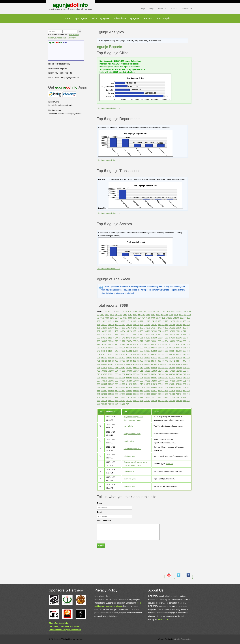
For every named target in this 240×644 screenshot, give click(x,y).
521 (177, 371)
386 (159, 354)
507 (127, 371)
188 (102, 331)
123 (149, 321)
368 (188, 351)
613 (134, 384)
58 (147, 315)
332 (152, 348)
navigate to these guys (132, 434)
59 (149, 315)
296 (116, 344)
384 (152, 354)
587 (134, 381)
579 (106, 381)
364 (174, 351)
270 (116, 341)
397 (106, 358)
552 (102, 378)
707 (99, 397)
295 (113, 344)
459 (142, 364)
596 (167, 381)
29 (167, 311)
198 (138, 331)
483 (134, 368)
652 (181, 388)
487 (149, 368)
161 (99, 328)
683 (106, 394)
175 (149, 328)
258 (167, 338)
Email (100, 512)
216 (109, 334)
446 (188, 361)
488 (152, 368)
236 (181, 334)
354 (138, 351)
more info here (129, 426)
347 (113, 351)
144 (131, 325)
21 (146, 311)
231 (163, 334)
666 (138, 391)
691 (134, 394)
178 (159, 328)
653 (184, 388)
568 (159, 378)
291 (99, 344)
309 (163, 344)
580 (109, 381)
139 (113, 325)
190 (109, 331)
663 (127, 391)
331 (149, 348)
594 (159, 381)
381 (142, 354)
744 (138, 401)
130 (174, 321)
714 (124, 397)
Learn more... (164, 619)
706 (188, 394)
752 (167, 401)
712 (116, 397)
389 (170, 354)
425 (113, 361)
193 (120, 331)
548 (181, 374)
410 (152, 358)
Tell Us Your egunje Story (59, 64)
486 (145, 368)
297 (120, 344)
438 (159, 361)
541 (156, 374)
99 (157, 318)
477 (113, 368)
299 (127, 344)
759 (99, 404)
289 (184, 341)
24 (154, 311)
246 (124, 338)
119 (134, 321)
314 (181, 344)
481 (127, 368)
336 (167, 348)
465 (163, 364)
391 (177, 354)
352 (131, 351)
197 (134, 331)
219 (120, 334)
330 (145, 348)
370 (102, 354)
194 (124, 331)
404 (131, 358)
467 (170, 364)
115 (120, 321)
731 (184, 397)
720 (145, 397)
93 (142, 318)
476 (109, 368)
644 (152, 388)
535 (134, 374)
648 (167, 388)
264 (188, 338)
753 (170, 401)
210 (181, 331)
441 (170, 361)
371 (106, 354)
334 (159, 348)
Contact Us (187, 8)
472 (188, 364)
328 (138, 348)
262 (181, 338)
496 (181, 368)
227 (149, 334)
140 (116, 325)
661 (120, 391)
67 (170, 315)
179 (163, 328)
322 (116, 348)
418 (181, 358)
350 (124, 351)
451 (113, 364)
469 (177, 364)
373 (113, 354)
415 (170, 358)
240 (102, 338)
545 (170, 374)
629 (99, 388)
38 (190, 311)
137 (106, 325)
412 (159, 358)
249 (134, 338)
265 (99, 341)
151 (156, 325)
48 (121, 315)
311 (170, 344)
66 (167, 315)
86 (124, 318)
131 (177, 321)
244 (116, 338)
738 (116, 401)
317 (99, 348)
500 (102, 371)
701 (170, 394)
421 (99, 361)
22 (149, 311)
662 (124, 391)
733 (99, 401)
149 (149, 325)
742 (131, 401)
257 (163, 338)
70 (177, 315)
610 (124, 384)
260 (174, 338)
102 (167, 318)
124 (152, 321)
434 (145, 361)
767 (127, 404)
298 (124, 344)
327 (134, 348)
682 (102, 394)
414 (167, 358)
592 (152, 381)
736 (109, 401)
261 (177, 338)
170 (131, 328)
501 (106, 371)
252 (145, 338)
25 (157, 311)
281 (156, 341)
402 (124, 358)
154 (167, 325)
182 (174, 328)
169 (127, 328)
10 (118, 311)
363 (170, 351)
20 (144, 311)
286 (174, 341)
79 (106, 318)
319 (106, 348)
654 (188, 388)
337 (170, 348)
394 (188, 354)
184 (181, 328)
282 (159, 341)
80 (108, 318)
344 (102, 351)
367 (184, 351)
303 (142, 344)
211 (184, 331)
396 (102, 358)
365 (177, 351)
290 (188, 341)
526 (102, 374)
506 (124, 371)
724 (159, 397)
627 (184, 384)
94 (144, 318)
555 (113, 378)
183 (177, 328)
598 (174, 381)
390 (174, 354)
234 (174, 334)
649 (170, 388)
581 (113, 381)
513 (149, 371)
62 (157, 315)
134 (188, 321)
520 (174, 371)
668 (145, 391)
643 (149, 388)
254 (152, 338)
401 (120, 358)
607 (113, 384)
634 (116, 388)
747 (149, 401)
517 (163, 371)
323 (120, 348)
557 (120, 378)
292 (102, 344)
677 (177, 391)
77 (101, 318)
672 (159, 391)
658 (109, 391)
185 (184, 328)
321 (113, 348)
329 (142, 348)
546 (174, 374)
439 (163, 361)
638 (131, 388)
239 (99, 338)
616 (145, 384)
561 (134, 378)
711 (113, 397)
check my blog (129, 441)
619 (156, 384)
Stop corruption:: (164, 18)
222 (131, 334)
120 (138, 321)
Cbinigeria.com (55, 110)
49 (124, 315)
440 (167, 361)
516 (159, 371)
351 (127, 351)
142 (124, 325)
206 (167, 331)
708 (102, 397)
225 (142, 334)
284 (167, 341)
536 (138, 374)
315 (184, 344)
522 (181, 371)
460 (145, 364)
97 (152, 318)
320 (109, 348)
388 (167, 354)
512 (145, 371)
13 (126, 311)
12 (123, 311)
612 (131, 384)
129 (170, 321)
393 (184, 354)
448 (102, 364)
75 (190, 315)
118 (131, 321)
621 (163, 384)
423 (106, 361)
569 (163, 378)
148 (145, 325)
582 (116, 381)
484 (138, 368)
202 (152, 331)
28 (164, 311)
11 (121, 311)
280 (152, 341)
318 (102, 348)
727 (170, 397)
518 (167, 371)
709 (106, 397)
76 (98, 318)
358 (152, 351)
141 (120, 325)
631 (106, 388)
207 (170, 331)
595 (163, 381)
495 (177, 368)
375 (120, 354)
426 (116, 361)
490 (159, 368)
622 (167, 384)
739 (120, 401)
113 (113, 321)
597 (170, 381)
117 (127, 321)
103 (171, 318)
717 (134, 397)
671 (156, 391)
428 (124, 361)
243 (113, 338)
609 (120, 384)
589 (142, 381)
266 (102, 341)
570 (167, 378)
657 (106, 391)
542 (159, 374)
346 (109, 351)
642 (145, 388)
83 (116, 318)
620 (159, 384)
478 (116, 368)
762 (109, 404)
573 (177, 378)
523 (184, 371)
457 (134, 364)
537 (142, 374)
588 (138, 381)
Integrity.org (53, 102)
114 (116, 321)
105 (178, 318)
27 (162, 311)
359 (156, 351)
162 (102, 328)
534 (131, 374)
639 (134, 388)
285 (170, 341)
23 (151, 311)
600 (181, 381)
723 (156, 397)
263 (184, 338)
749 (156, 401)
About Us (162, 8)
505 (120, 371)
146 (138, 325)
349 (120, 351)
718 (138, 397)
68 (172, 315)
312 (174, 344)
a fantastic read (129, 456)
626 (181, 384)
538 (145, 374)
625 (177, 384)
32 (174, 311)
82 (113, 318)
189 (106, 331)
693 (142, 394)
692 (138, 394)
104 (174, 318)
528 (109, 374)
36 (185, 311)
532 (124, 374)
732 (188, 397)
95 (147, 318)
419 (184, 358)
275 (134, 341)
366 (181, 351)
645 (156, 388)
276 (138, 341)
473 (99, 368)
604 (102, 384)
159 (184, 325)
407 (142, 358)
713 (120, 397)
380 (138, 354)
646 (159, 388)
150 (152, 325)
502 (109, 371)
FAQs (142, 8)
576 (188, 378)
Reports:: (149, 18)
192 (116, 331)
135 (99, 325)
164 (109, 328)
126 (159, 321)
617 (149, 384)
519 (170, 371)
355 (142, 351)
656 (102, 391)
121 (142, 321)
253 (149, 338)
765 (120, 404)
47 (119, 315)
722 (152, 397)
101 (163, 318)
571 (170, 378)
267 (106, 341)
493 (170, 368)
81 (111, 318)
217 (113, 334)
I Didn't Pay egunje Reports (60, 73)
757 (184, 401)
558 (124, 378)
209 (177, 331)
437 (156, 361)
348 (116, 351)
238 (188, 334)
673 (163, 391)
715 (127, 397)
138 (109, 325)
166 (116, 328)
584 (124, 381)
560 (131, 378)
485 (142, 368)
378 (131, 354)
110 (102, 321)
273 (127, 341)
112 (109, 321)
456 (131, 364)
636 (124, 388)
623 (170, 384)
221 (127, 334)
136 (102, 325)
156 (174, 325)
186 (188, 328)
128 (167, 321)
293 (106, 344)
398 (109, 358)
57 (144, 315)
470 (181, 364)
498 (188, 368)
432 (138, 361)
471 (184, 364)
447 (99, 364)
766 (124, 404)
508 (131, 371)
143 (127, 325)
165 (113, 328)
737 (113, 401)
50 (126, 315)
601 (184, 381)
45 (113, 315)
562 (138, 378)
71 (180, 315)
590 (145, 381)
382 (145, 354)
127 (163, 321)
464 (159, 364)
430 (131, 361)
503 (113, 371)
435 (149, 361)
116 (124, 321)
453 (120, 364)
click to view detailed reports (109, 108)
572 (174, 378)
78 (103, 318)
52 (131, 315)
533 (127, 374)
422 (102, 361)
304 (145, 344)
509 (134, 371)
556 (116, 378)
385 (156, 354)
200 (145, 331)
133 (184, 321)
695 (149, 394)
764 (116, 404)
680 (188, 391)
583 (120, 381)
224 (138, 334)
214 (102, 334)
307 (156, 344)
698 (159, 394)
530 (116, 374)
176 (152, 328)
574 (181, 378)
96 (149, 318)
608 (116, 384)
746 (145, 401)
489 (156, 368)
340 (181, 348)
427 (120, 361)
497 (184, 368)
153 (163, 325)
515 (156, 371)
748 (152, 401)
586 (131, 381)
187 (99, 331)
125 (156, 321)
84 (119, 318)
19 (141, 311)
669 (149, 391)
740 (124, 401)
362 (167, 351)
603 (99, 384)
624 (174, 384)
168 (124, 328)
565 (149, 378)
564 (145, 378)
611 (127, 384)
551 (99, 378)
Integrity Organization (182, 639)
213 (99, 334)
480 (124, 368)
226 (145, 334)
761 (106, 404)
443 (177, 361)
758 (188, 401)
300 (131, 344)
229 (156, 334)
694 (145, 394)
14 (128, 311)
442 (174, 361)
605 (106, 384)
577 (99, 381)
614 (138, 384)
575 (184, 378)
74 (188, 315)
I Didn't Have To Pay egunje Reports (64, 78)
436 (152, 361)
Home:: (68, 18)
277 (142, 341)
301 (134, 344)
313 (177, 344)
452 (116, 364)
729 (177, 397)
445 (184, 361)
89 (131, 318)
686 (116, 394)
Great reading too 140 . (132, 449)
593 (156, 381)
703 (177, 394)
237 (184, 334)
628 (188, 384)
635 (120, 388)
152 (159, 325)
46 (116, 315)
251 (142, 338)
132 (181, 321)
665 (134, 391)
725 (163, 397)
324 (124, 348)
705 (184, 394)
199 (142, 331)
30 (169, 311)
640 (138, 388)
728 (174, 397)
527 (106, 374)
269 (113, 341)
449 (106, 364)
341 (184, 348)
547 (177, 374)
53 (134, 315)
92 (139, 318)
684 (109, 394)
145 (134, 325)
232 (167, 334)
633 (113, 388)
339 (177, 348)
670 (152, 391)
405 (134, 358)
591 (149, 381)
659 (113, 391)
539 (149, 374)
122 (145, 321)
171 (134, 328)
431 (134, 361)
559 (127, 378)
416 (174, 358)
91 (136, 318)
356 (145, 351)
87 (126, 318)
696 (152, 394)
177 (156, 328)
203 (156, 331)
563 (142, 378)
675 (170, 391)
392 (181, 354)
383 (149, 354)
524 (188, 371)
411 (156, 358)
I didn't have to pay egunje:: (127, 18)
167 (120, 328)
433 (142, 361)
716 (131, 397)
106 (181, 318)
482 (131, 368)
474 (102, 368)
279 (149, 341)
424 (109, 361)
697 (156, 394)
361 (163, 351)
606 (109, 384)
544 (167, 374)
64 (162, 315)
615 (142, 384)
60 (152, 315)
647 (163, 388)
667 (142, 391)
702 (174, 394)
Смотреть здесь (130, 479)
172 (138, 328)
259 (170, 338)
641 (142, 388)
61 (154, 315)
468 (174, 364)
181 (170, 328)
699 (163, 394)
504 (116, 371)
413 (163, 358)
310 (167, 344)
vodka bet (169, 464)
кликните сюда (129, 486)
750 (159, 401)
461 (149, 364)
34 (179, 311)
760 (102, 404)
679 (184, 391)
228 (152, 334)
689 (127, 394)
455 (127, 364)
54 (136, 315)
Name (100, 503)
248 (131, 338)
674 (167, 391)
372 (109, 354)
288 (181, 341)
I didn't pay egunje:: (101, 18)
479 (120, 368)
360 (159, 351)
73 (185, 315)
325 (127, 348)
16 (133, 311)
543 (163, 374)
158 (181, 325)
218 (116, 334)
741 (127, 401)
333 (156, 348)
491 (163, 368)
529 (113, 374)
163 (106, 328)
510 (138, 371)
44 (111, 315)
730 (181, 397)
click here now (129, 471)
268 (109, 341)
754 (174, 401)
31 (172, 311)
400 (116, 358)
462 (152, 364)
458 (138, 364)
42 (106, 315)
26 (159, 311)
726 (167, 397)
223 (134, 334)
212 (188, 331)
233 (170, 334)
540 (152, 374)
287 (177, 341)
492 (167, 368)
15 (131, 311)
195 (127, 331)
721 (149, 397)
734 (102, 401)
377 (127, 354)
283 (163, 341)
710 (109, 397)
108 (189, 318)
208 (174, 331)
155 (170, 325)
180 (167, 328)
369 (99, 354)
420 (188, 358)
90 (134, 318)
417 (177, 358)
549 (184, 374)
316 (188, 344)
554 (109, 378)
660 (116, 391)
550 (188, 374)
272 (124, 341)
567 (156, 378)
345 (106, 351)
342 (188, 348)
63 (159, 315)
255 (156, 338)
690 (131, 394)
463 (156, 364)
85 (121, 318)
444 (181, 361)
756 (181, 401)
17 (136, 311)
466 (167, 364)
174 (145, 328)
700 (167, 394)
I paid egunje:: (82, 18)
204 (159, 331)
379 (134, 354)
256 (159, 338)
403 (127, 358)
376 (124, 354)
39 (98, 315)
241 (106, 338)
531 (120, 374)
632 (109, 388)
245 (120, 338)
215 (106, 334)
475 (106, 368)
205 (163, 331)
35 (182, 311)
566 (152, 378)
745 (142, 401)
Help (151, 8)
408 (145, 358)
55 (139, 315)
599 (177, 381)
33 (177, 311)
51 (129, 315)
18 (139, 311)
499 (99, 371)
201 (149, 331)
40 (101, 315)
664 (131, 391)
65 (164, 315)
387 (163, 354)
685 (113, 394)
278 (145, 341)
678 (181, 391)
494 (174, 368)
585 (127, 381)
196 (131, 331)
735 (106, 401)
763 (113, 404)
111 (106, 321)
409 (149, 358)
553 (106, 378)
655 (99, 391)
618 (152, 384)
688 (124, 394)
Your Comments (104, 521)
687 (120, 394)
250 (138, 338)
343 (99, 351)
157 (177, 325)
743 (134, 401)
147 (142, 325)
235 (177, 334)
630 (102, 388)
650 (174, 388)
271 (120, 341)
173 (142, 328)
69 (175, 315)
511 (142, 371)
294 (109, 344)
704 (181, 394)
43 (108, 315)
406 (138, 358)
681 (99, 394)
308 (159, 344)
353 (134, 351)
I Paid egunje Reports (57, 68)
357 (149, 351)
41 (103, 315)
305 (149, 344)
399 (113, 358)
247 (127, 338)
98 (154, 318)
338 (174, 348)
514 (152, 371)
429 (127, 361)
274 (131, 341)
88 (129, 318)
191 (113, 331)
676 (174, 391)
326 (131, 348)
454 (124, 364)
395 (99, 358)
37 (187, 311)
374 (116, 354)
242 (109, 338)
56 (142, 315)
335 (163, 348)
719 (142, 397)
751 (163, 401)
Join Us (174, 8)
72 (182, 315)
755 (177, 401)
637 (127, 388)
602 (188, 381)
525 (99, 374)
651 (177, 388)
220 (124, 334)
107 (185, 318)
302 (138, 344)
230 (159, 334)
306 (152, 344)
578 (102, 381)
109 (99, 321)
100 (160, 318)
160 (188, 325)
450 (109, 364)
